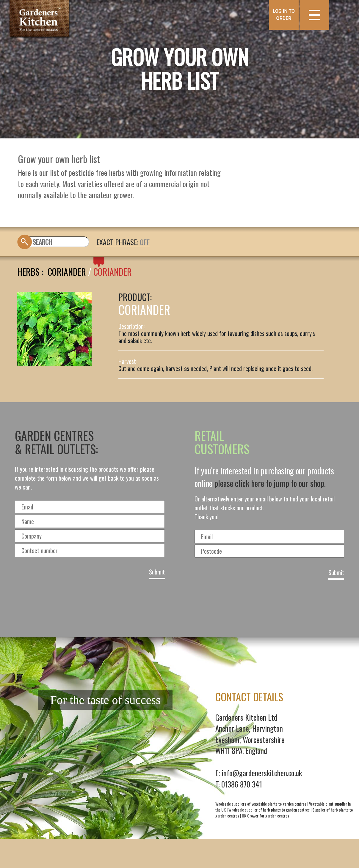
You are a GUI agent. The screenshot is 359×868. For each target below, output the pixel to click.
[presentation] (180, 606)
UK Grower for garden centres (265, 816)
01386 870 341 (242, 784)
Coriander (67, 272)
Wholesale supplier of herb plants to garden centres (269, 810)
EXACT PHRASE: (118, 242)
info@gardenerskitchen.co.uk (262, 773)
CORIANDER (113, 272)
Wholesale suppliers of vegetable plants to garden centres (261, 804)
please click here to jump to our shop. (270, 483)
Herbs (28, 272)
